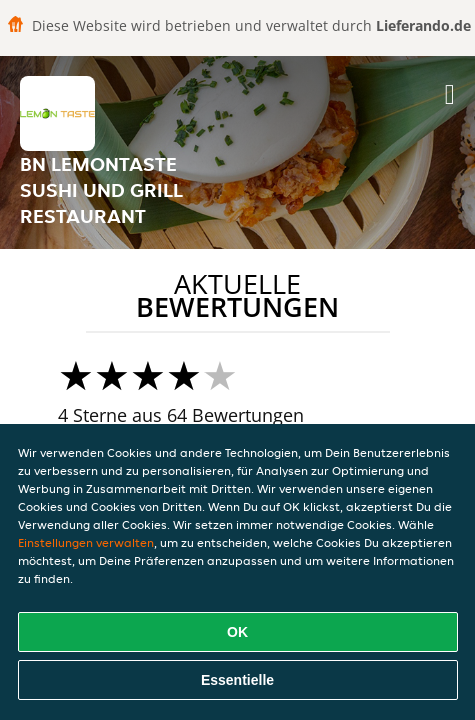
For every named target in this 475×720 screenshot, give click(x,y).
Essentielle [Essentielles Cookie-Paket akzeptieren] (237, 680)
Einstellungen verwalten (86, 542)
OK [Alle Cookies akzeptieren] (237, 632)
